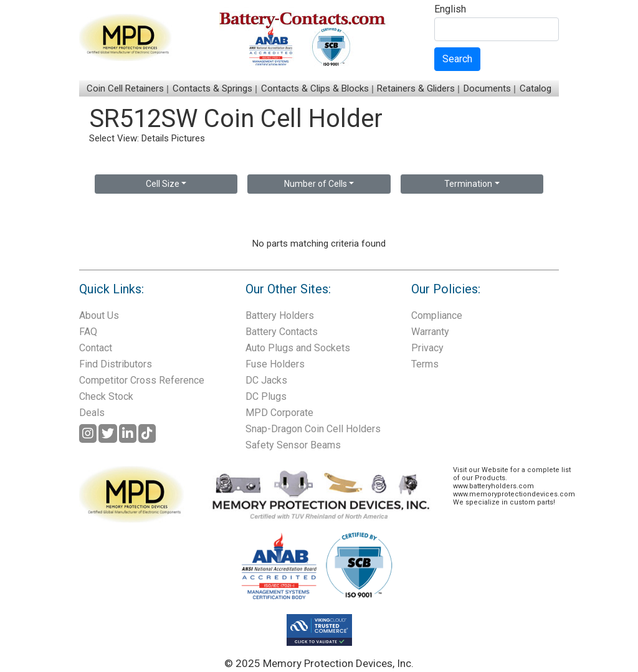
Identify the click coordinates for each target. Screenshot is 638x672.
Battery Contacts (282, 332)
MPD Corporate (279, 413)
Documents (487, 88)
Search (457, 59)
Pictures (188, 138)
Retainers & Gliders (416, 88)
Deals (92, 413)
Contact (96, 348)
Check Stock (106, 396)
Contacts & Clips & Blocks (315, 88)
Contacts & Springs (212, 88)
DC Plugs (266, 396)
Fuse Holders (275, 364)
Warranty (430, 332)
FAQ (88, 332)
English (450, 10)
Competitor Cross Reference (142, 380)
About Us (99, 315)
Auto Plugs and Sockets (298, 348)
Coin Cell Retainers (125, 88)
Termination (468, 184)
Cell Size (163, 184)
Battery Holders (280, 315)
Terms (425, 364)
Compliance (437, 315)
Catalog (536, 88)
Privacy (427, 348)
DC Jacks (266, 380)
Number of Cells (316, 184)
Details (155, 138)
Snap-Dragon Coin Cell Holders (313, 429)
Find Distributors (116, 364)
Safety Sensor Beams (293, 445)
